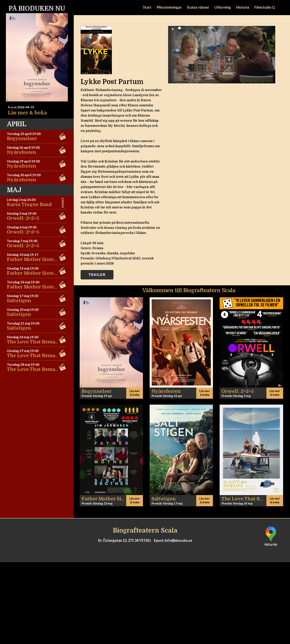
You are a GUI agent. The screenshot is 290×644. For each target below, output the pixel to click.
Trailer (97, 275)
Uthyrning (223, 7)
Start (147, 7)
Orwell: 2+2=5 (23, 218)
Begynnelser (22, 139)
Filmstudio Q (265, 7)
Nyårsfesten (22, 152)
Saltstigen (19, 301)
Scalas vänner (198, 7)
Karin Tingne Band (29, 204)
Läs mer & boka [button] (135, 393)
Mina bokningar (169, 7)
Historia (243, 7)
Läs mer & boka (27, 113)
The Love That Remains (35, 342)
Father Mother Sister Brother (41, 259)
